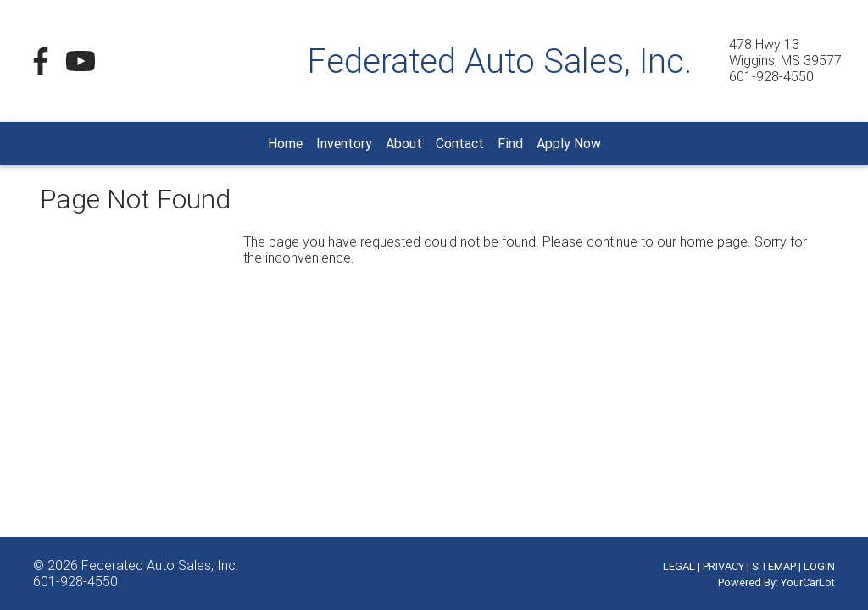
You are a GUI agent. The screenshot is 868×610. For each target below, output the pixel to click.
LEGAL (679, 566)
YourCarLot (808, 582)
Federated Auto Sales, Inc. (160, 565)
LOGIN (819, 566)
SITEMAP (774, 566)
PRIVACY (723, 566)
